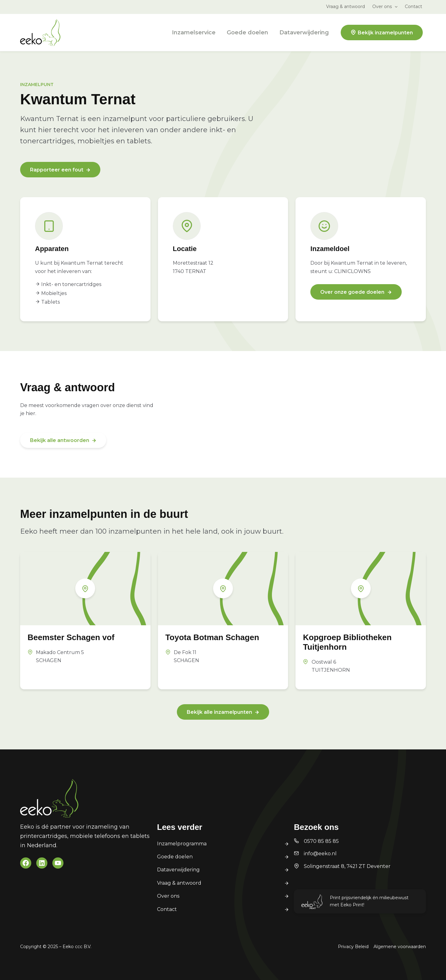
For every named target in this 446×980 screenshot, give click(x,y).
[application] (395, 7)
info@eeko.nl (320, 854)
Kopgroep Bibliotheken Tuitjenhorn (347, 642)
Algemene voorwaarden (400, 947)
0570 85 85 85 (321, 841)
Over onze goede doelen (352, 292)
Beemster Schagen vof (71, 637)
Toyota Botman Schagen (212, 637)
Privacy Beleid (353, 947)
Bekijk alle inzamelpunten (219, 712)
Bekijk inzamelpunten (385, 33)
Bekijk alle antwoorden (60, 440)
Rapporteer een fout (57, 170)
